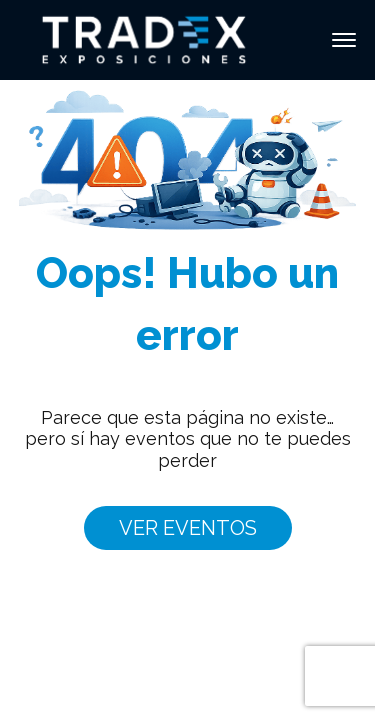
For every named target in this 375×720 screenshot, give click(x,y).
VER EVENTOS (188, 528)
